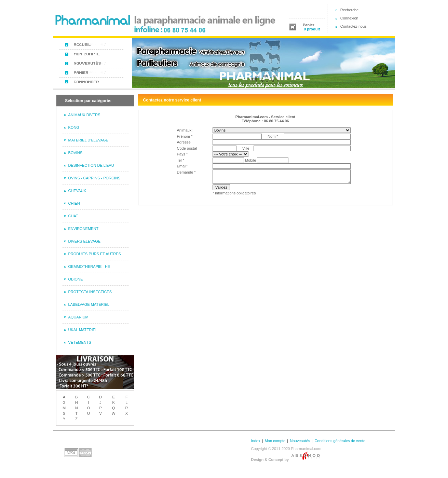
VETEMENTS (80, 342)
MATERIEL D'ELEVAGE (88, 140)
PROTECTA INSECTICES (90, 292)
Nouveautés (300, 441)
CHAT (73, 216)
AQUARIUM (78, 317)
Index (256, 441)
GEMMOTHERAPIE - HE (89, 267)
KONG (74, 127)
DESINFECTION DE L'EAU (91, 165)
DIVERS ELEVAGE (85, 241)
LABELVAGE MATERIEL (89, 304)
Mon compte (275, 441)
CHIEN (74, 203)
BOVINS (76, 153)
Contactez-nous (354, 26)
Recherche (349, 10)
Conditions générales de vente (340, 441)
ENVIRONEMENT (84, 229)
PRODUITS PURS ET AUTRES (95, 254)
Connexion (349, 18)
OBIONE (76, 279)
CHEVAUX (77, 191)
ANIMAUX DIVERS (84, 115)
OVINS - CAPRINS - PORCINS (94, 178)
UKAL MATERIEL (83, 330)
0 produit (311, 29)
